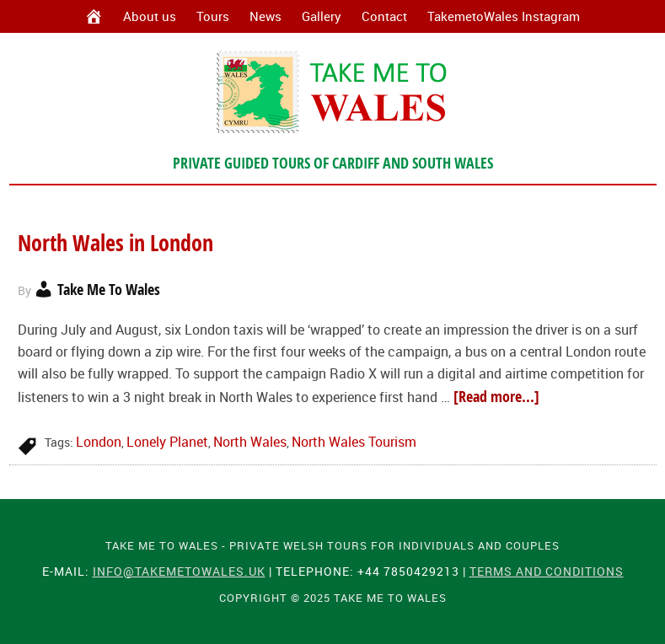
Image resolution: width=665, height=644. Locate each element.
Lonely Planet (167, 442)
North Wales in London (118, 243)
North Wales (250, 442)
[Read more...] (496, 397)
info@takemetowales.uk (179, 571)
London (99, 442)
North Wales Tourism (354, 442)
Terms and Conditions (547, 571)
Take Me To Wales (332, 92)
